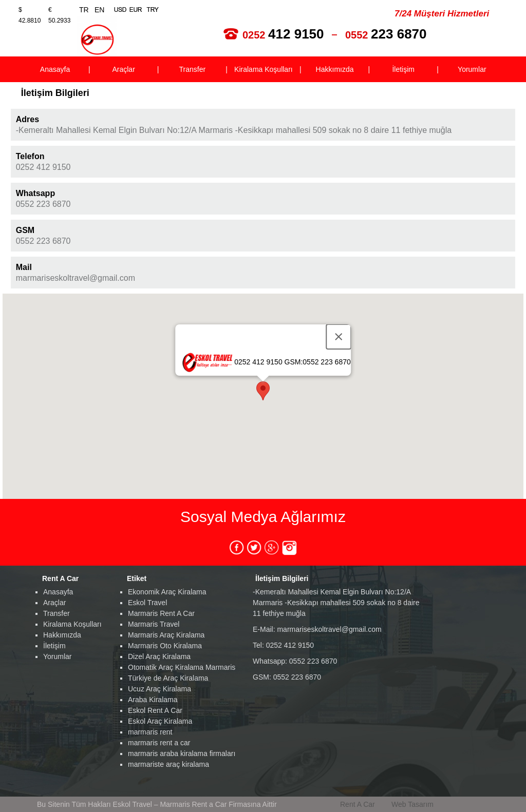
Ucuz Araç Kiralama (159, 689)
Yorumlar (58, 656)
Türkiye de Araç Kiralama (168, 678)
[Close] (339, 337)
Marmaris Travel (154, 624)
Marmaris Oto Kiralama (165, 646)
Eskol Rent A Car (155, 710)
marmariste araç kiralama (168, 764)
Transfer (57, 613)
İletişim (54, 646)
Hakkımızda (62, 635)
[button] (263, 391)
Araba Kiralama (153, 700)
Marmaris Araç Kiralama (166, 635)
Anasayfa (58, 592)
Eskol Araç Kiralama (160, 721)
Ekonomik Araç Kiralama (167, 592)
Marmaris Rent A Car (161, 613)
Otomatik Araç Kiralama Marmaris (182, 667)
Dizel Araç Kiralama (159, 656)
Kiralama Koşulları (72, 624)
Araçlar (54, 603)
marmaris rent (150, 732)
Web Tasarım (412, 804)
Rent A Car (358, 804)
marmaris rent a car (159, 743)
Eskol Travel (147, 603)
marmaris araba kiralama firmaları (182, 753)
